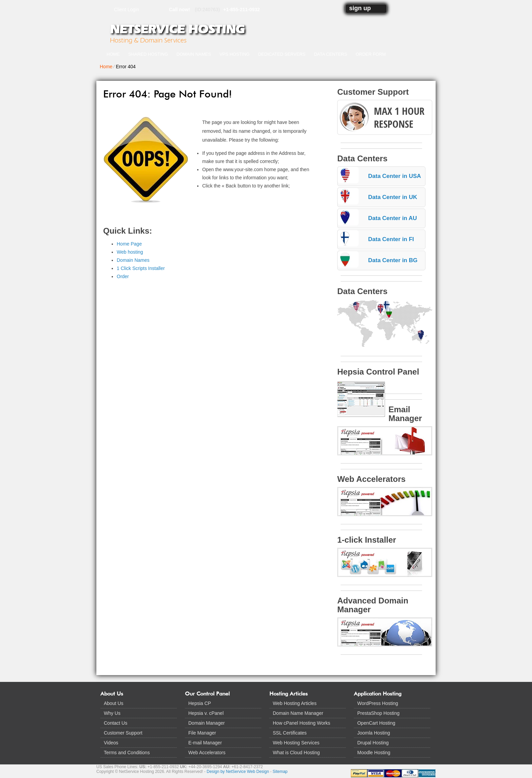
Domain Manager (206, 723)
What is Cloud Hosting (296, 753)
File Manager (202, 733)
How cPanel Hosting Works (301, 723)
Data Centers (330, 54)
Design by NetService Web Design (238, 772)
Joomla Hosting (374, 733)
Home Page (129, 244)
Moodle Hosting (374, 753)
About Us (114, 703)
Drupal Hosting (373, 743)
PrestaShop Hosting (378, 713)
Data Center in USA (395, 176)
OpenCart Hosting (376, 723)
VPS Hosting (235, 54)
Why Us (112, 713)
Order (123, 276)
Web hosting (130, 252)
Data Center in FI (391, 239)
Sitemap (280, 772)
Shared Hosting (148, 54)
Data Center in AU (393, 218)
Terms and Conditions (127, 753)
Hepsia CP (200, 703)
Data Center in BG (393, 260)
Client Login (127, 9)
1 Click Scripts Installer (141, 268)
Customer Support (123, 733)
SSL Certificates (290, 733)
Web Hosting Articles (295, 703)
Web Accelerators (207, 753)
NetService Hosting (177, 29)
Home (113, 54)
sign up (360, 8)
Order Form (371, 54)
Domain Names (194, 54)
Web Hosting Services (296, 743)
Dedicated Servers (282, 54)
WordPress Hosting (378, 703)
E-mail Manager (205, 743)
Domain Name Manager (298, 713)
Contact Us (116, 723)
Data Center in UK (393, 197)
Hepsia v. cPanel (206, 713)
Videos (111, 743)
